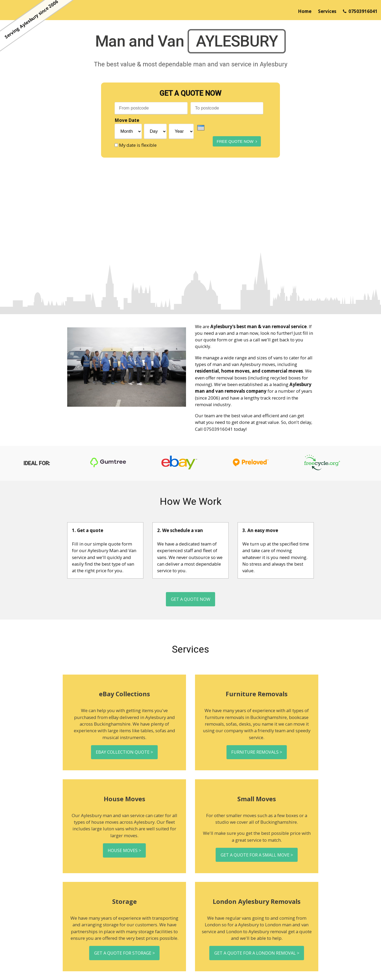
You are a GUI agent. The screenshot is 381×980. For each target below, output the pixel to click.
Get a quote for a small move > (257, 860)
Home (305, 11)
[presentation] (201, 128)
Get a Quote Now (191, 600)
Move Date (127, 120)
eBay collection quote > (124, 755)
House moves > (124, 856)
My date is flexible (138, 145)
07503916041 (360, 11)
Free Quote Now (232, 140)
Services (327, 11)
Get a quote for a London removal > (257, 960)
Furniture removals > (257, 755)
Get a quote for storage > (124, 960)
